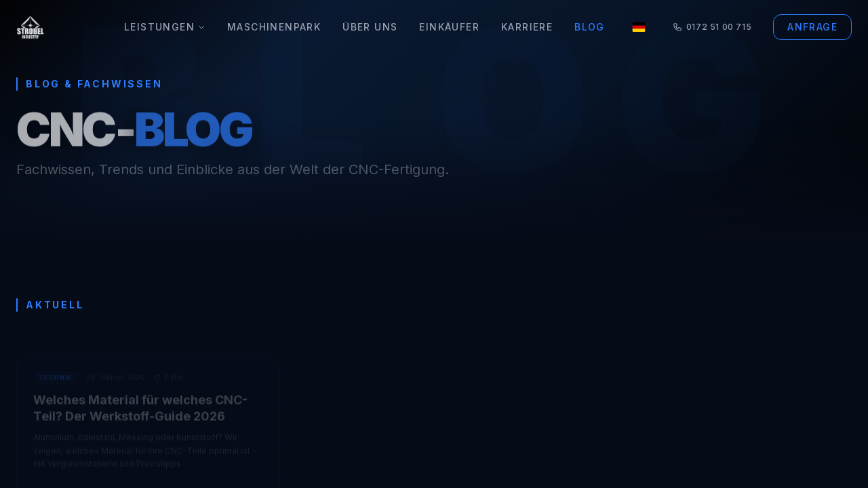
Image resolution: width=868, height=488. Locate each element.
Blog (590, 27)
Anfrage (812, 27)
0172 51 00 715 (712, 27)
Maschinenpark (274, 27)
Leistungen (165, 27)
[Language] (639, 27)
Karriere (527, 27)
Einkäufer (449, 27)
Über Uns (370, 27)
